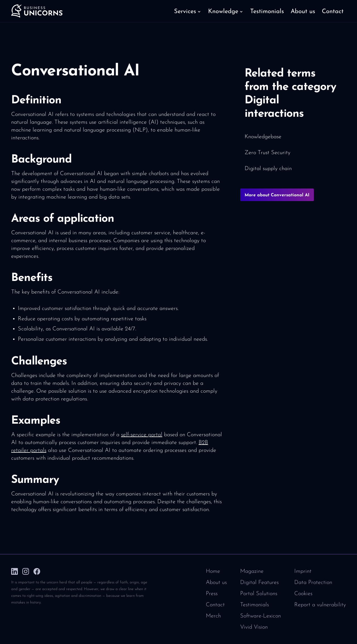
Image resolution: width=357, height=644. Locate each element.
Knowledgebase (263, 137)
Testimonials (255, 605)
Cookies (303, 594)
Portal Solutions (259, 594)
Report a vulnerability (320, 605)
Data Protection (313, 583)
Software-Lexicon (260, 616)
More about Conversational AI (277, 195)
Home (213, 571)
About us (216, 583)
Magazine (252, 571)
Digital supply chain (268, 169)
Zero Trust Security (267, 153)
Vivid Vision (254, 627)
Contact (215, 605)
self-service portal (142, 435)
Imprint (303, 571)
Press (212, 594)
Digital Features (259, 583)
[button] (188, 11)
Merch (213, 616)
